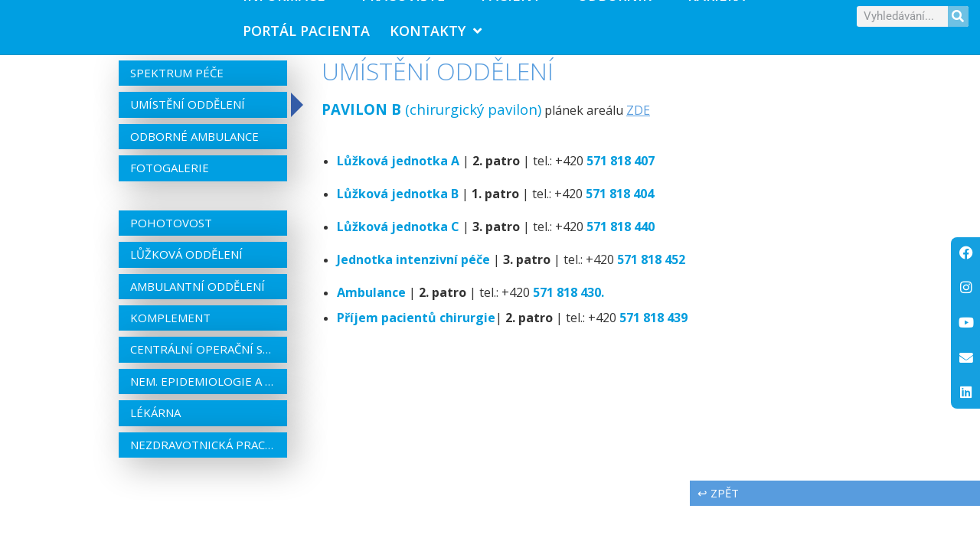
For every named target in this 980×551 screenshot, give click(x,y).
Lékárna (155, 422)
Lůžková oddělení (186, 264)
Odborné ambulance (194, 146)
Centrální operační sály (203, 359)
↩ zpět (718, 503)
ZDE (638, 120)
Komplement (170, 328)
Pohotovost (171, 232)
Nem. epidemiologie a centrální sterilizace (203, 391)
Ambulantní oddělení (198, 295)
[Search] (958, 21)
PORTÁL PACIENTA (306, 35)
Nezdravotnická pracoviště (203, 454)
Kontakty (436, 35)
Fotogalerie (170, 178)
